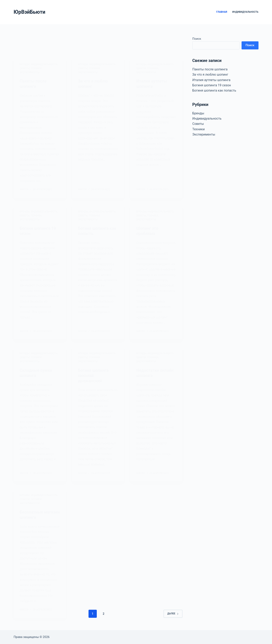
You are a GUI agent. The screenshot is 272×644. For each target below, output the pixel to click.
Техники (199, 129)
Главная (222, 12)
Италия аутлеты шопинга (211, 80)
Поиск (197, 39)
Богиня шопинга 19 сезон (212, 85)
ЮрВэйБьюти (29, 12)
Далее (173, 614)
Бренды (198, 113)
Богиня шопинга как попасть (214, 90)
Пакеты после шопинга (210, 69)
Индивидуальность (245, 12)
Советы (198, 124)
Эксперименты (204, 134)
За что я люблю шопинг (210, 75)
